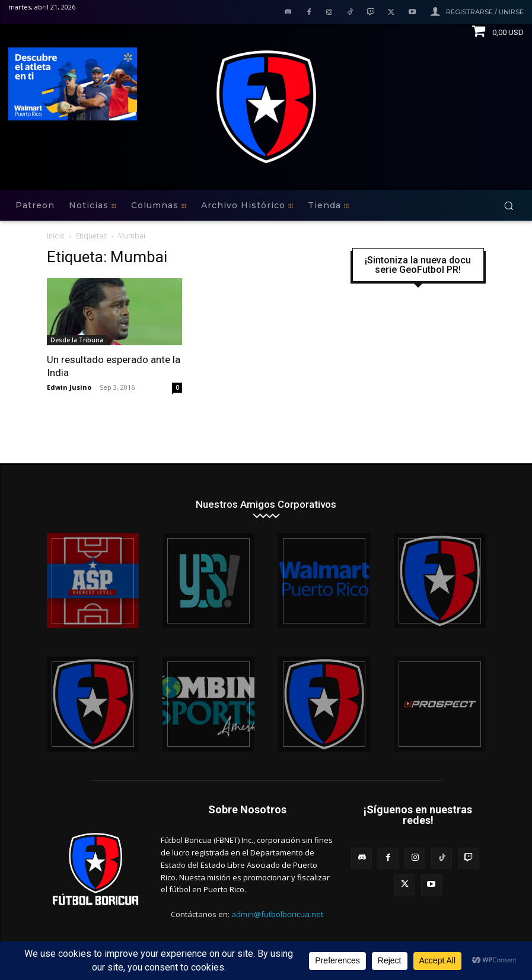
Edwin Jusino (69, 387)
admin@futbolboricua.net (277, 914)
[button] (509, 206)
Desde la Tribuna (77, 340)
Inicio (56, 236)
